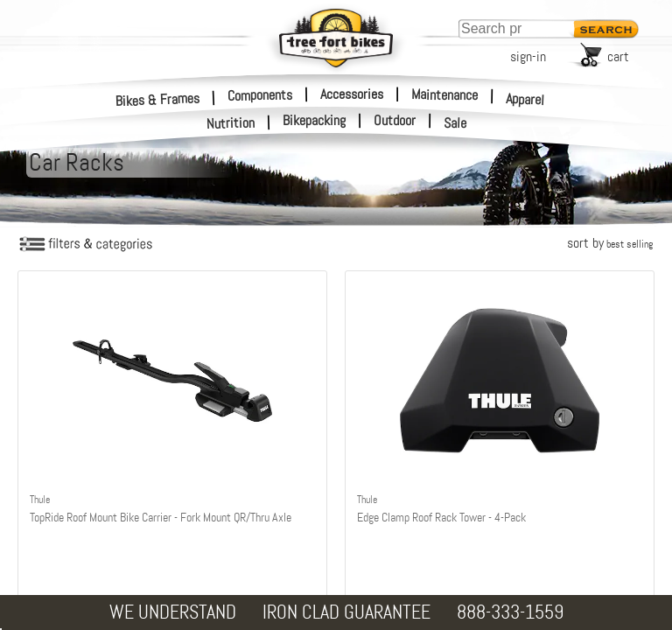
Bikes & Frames (158, 99)
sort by (610, 243)
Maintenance (444, 94)
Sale (455, 123)
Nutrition (231, 123)
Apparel (525, 99)
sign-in (528, 56)
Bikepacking (314, 121)
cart (618, 56)
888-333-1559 (510, 612)
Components (260, 94)
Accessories (352, 94)
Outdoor (395, 121)
